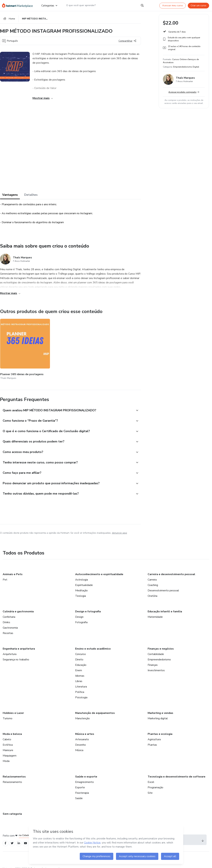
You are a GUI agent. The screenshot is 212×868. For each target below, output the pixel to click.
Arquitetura (10, 650)
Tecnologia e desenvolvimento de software (177, 772)
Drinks (6, 618)
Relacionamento (12, 777)
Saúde (79, 794)
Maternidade (155, 612)
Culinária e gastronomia (18, 607)
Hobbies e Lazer (13, 708)
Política (80, 687)
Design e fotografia (88, 607)
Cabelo (7, 735)
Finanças (153, 660)
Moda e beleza (12, 729)
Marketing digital (158, 714)
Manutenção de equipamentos (95, 708)
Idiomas (80, 671)
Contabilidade (156, 650)
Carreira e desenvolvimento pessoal (171, 570)
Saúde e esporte (86, 772)
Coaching (153, 581)
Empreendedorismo (159, 655)
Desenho (81, 740)
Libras (79, 677)
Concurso (81, 650)
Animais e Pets (13, 570)
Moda (6, 756)
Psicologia (81, 693)
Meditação (81, 586)
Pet (5, 575)
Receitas (8, 629)
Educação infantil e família (165, 607)
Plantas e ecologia (160, 729)
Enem (79, 666)
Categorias (49, 5)
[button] (67, 403)
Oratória (152, 591)
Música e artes (85, 729)
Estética (8, 740)
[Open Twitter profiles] (13, 839)
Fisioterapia (82, 788)
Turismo (8, 714)
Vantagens (10, 196)
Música (79, 746)
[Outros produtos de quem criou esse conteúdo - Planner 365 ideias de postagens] (19, 346)
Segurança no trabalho (16, 655)
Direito (79, 655)
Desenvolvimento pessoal (163, 586)
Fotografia (81, 618)
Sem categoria (12, 809)
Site (150, 788)
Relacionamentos (14, 772)
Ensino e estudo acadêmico (93, 644)
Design (79, 612)
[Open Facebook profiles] (6, 839)
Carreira (152, 575)
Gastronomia (10, 623)
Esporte (80, 783)
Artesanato (82, 735)
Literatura (81, 682)
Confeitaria (9, 612)
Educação (81, 660)
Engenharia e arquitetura (19, 644)
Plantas (152, 740)
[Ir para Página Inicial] (19, 5)
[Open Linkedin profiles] (21, 839)
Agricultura (154, 735)
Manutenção (82, 714)
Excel (151, 777)
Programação (155, 783)
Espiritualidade (84, 581)
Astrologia (82, 575)
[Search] (142, 5)
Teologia (81, 591)
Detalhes (31, 196)
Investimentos (156, 666)
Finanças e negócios (161, 644)
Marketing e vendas (160, 708)
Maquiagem (10, 751)
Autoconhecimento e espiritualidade (99, 570)
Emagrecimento (84, 777)
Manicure (8, 746)
